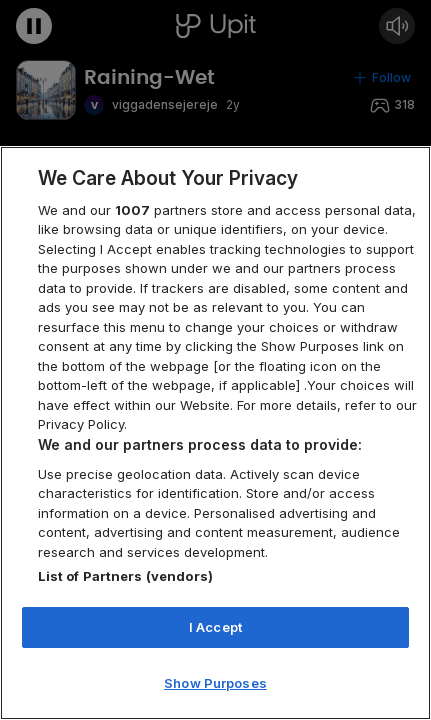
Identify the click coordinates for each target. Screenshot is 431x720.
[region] (215, 433)
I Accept (215, 627)
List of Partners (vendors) (125, 576)
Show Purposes (215, 683)
